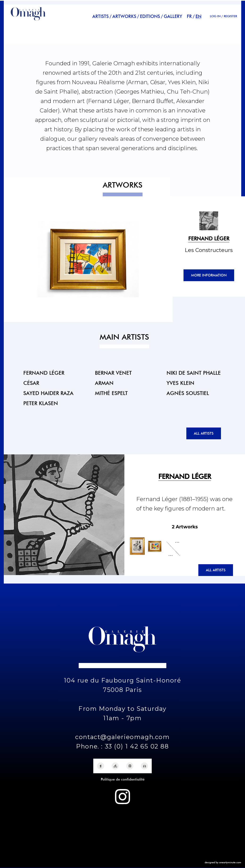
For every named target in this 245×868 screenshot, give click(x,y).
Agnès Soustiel (188, 393)
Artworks (124, 16)
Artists (100, 16)
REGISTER (230, 16)
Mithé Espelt (111, 393)
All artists (204, 433)
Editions (150, 16)
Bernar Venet (113, 373)
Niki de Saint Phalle (194, 373)
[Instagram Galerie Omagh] (122, 797)
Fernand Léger (44, 373)
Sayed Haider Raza (48, 393)
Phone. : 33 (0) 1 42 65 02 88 (122, 746)
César (31, 383)
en (198, 16)
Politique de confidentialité (123, 779)
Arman (104, 383)
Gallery (173, 16)
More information (209, 275)
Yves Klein (180, 383)
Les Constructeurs (209, 250)
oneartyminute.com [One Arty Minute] (230, 862)
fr (189, 16)
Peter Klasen (41, 403)
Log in (215, 16)
